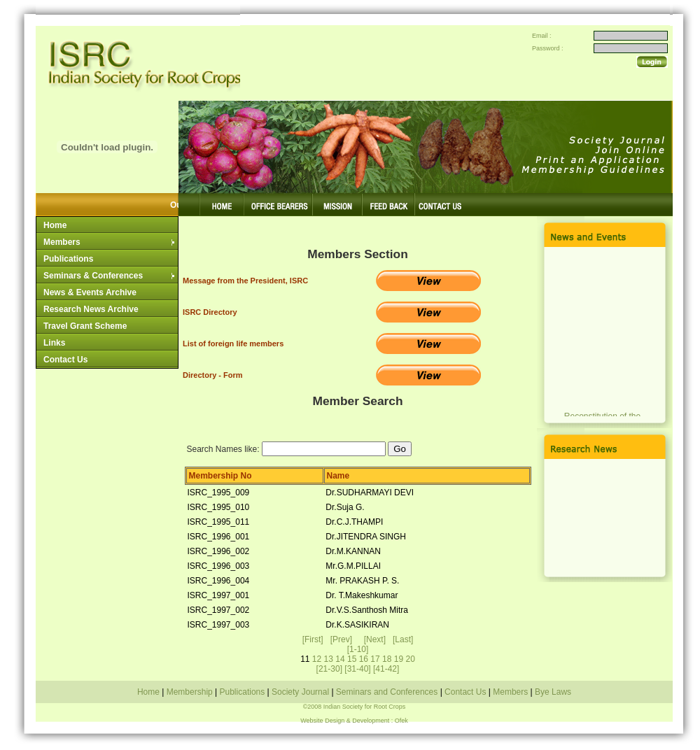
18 (387, 659)
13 (329, 659)
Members (110, 242)
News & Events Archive (90, 292)
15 (352, 659)
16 (364, 659)
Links (54, 343)
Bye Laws (552, 692)
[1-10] (358, 649)
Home (55, 225)
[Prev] (341, 639)
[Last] (403, 639)
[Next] (375, 639)
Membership (191, 692)
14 (340, 659)
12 (317, 659)
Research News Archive (91, 309)
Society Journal (301, 692)
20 (410, 659)
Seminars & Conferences (110, 276)
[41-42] (386, 669)
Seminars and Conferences (387, 692)
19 (399, 659)
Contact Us (65, 360)
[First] (313, 639)
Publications (68, 259)
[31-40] (357, 669)
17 (375, 659)
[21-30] (329, 669)
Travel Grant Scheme (85, 326)
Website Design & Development (345, 721)
